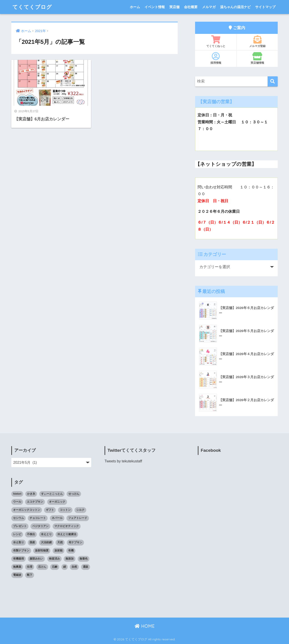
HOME (145, 626)
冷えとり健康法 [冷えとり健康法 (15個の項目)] (67, 534)
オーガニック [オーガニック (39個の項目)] (57, 502)
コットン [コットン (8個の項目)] (65, 510)
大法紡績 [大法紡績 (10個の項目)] (46, 542)
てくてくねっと (216, 42)
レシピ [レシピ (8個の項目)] (17, 534)
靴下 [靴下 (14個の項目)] (30, 575)
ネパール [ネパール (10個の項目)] (57, 518)
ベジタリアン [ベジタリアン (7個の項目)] (40, 526)
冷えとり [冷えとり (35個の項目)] (46, 534)
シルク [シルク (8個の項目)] (80, 510)
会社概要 (191, 7)
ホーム (135, 7)
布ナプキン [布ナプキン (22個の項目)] (75, 542)
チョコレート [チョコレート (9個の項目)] (38, 518)
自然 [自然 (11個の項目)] (74, 567)
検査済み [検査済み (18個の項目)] (54, 559)
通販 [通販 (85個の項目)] (86, 567)
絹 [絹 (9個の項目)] (65, 567)
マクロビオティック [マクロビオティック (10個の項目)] (67, 526)
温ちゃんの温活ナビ (235, 7)
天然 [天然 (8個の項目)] (60, 542)
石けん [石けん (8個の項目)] (42, 567)
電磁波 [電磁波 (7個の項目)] (17, 575)
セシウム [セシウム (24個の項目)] (19, 518)
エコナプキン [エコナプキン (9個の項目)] (35, 502)
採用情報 (216, 58)
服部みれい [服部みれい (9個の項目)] (36, 559)
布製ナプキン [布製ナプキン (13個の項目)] (21, 550)
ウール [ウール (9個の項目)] (17, 502)
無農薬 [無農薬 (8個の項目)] (17, 567)
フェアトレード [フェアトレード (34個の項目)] (78, 518)
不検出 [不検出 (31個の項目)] (31, 534)
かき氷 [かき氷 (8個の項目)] (31, 494)
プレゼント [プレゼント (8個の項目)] (20, 526)
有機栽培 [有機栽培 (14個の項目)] (19, 559)
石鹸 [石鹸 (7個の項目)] (55, 567)
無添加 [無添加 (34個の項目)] (70, 559)
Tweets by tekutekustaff (123, 461)
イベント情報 (155, 7)
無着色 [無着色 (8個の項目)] (84, 559)
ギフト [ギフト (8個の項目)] (50, 510)
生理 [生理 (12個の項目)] (30, 567)
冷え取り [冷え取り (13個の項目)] (19, 542)
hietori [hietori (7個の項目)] (17, 494)
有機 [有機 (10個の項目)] (71, 550)
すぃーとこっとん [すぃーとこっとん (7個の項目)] (52, 494)
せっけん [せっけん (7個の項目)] (74, 494)
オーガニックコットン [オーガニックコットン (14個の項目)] (27, 510)
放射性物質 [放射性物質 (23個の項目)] (42, 550)
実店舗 (174, 7)
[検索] (273, 81)
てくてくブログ (32, 7)
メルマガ (209, 7)
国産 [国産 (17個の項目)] (32, 542)
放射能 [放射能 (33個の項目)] (58, 550)
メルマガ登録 (257, 42)
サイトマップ (265, 7)
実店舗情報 (257, 58)
